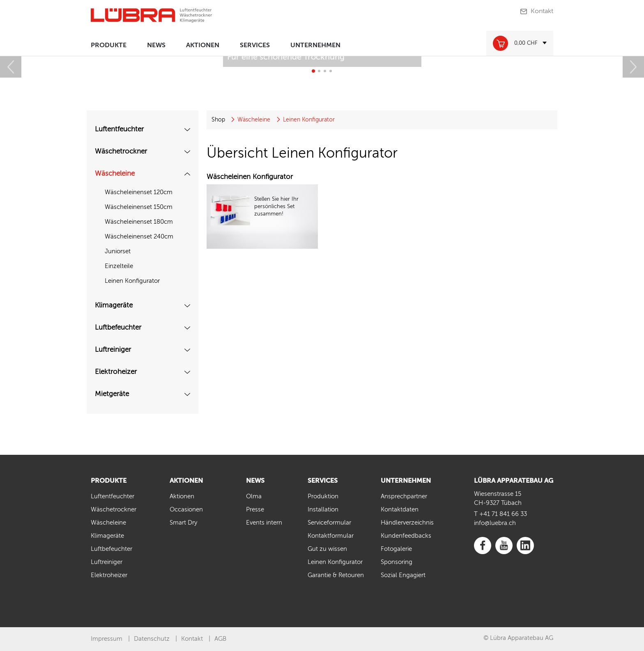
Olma (254, 496)
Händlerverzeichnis (407, 523)
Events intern (264, 523)
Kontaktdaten (400, 510)
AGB (220, 639)
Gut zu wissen (327, 549)
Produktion (323, 496)
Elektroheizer (116, 372)
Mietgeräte (112, 394)
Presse (255, 510)
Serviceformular (329, 523)
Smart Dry (183, 523)
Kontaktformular (331, 536)
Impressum (107, 639)
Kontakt (542, 11)
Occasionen (186, 510)
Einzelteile (119, 266)
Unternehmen (315, 46)
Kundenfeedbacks (406, 536)
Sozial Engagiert (403, 575)
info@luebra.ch (495, 523)
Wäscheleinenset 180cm (139, 222)
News (156, 46)
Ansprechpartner (404, 496)
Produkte (109, 46)
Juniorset (118, 251)
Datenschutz (152, 639)
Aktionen (203, 46)
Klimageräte (114, 306)
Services (255, 46)
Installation (323, 510)
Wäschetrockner (121, 152)
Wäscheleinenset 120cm (139, 192)
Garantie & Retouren (336, 575)
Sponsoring (397, 562)
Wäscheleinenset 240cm (139, 237)
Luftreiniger (113, 350)
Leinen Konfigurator (132, 281)
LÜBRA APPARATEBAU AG (514, 481)
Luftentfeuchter (119, 130)
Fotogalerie (396, 549)
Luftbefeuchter (118, 328)
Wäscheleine (115, 174)
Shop (218, 120)
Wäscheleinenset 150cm (139, 207)
